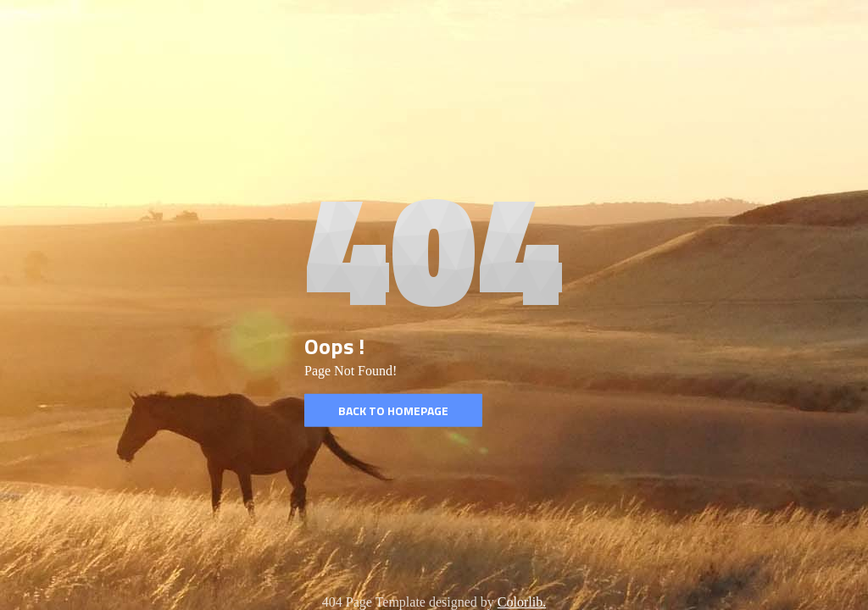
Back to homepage (393, 410)
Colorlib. (522, 602)
